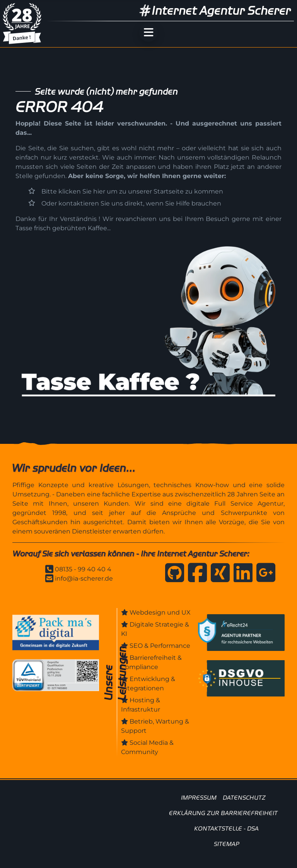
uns (246, 123)
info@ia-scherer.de (84, 578)
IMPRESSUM (199, 798)
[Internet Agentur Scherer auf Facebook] (195, 576)
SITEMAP (227, 844)
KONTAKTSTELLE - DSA (226, 828)
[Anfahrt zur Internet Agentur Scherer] (264, 576)
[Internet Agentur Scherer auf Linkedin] (241, 576)
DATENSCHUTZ (244, 798)
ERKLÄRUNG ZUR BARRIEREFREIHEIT (223, 813)
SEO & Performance (160, 646)
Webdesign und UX (160, 612)
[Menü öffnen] (148, 32)
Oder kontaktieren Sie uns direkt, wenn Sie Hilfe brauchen (131, 203)
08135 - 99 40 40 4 (83, 569)
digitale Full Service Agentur (235, 504)
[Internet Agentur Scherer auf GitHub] (173, 576)
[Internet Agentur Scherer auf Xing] (218, 576)
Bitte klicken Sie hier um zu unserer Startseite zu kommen (132, 191)
